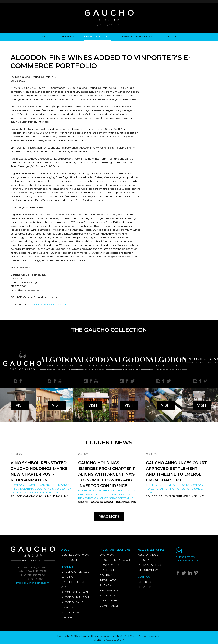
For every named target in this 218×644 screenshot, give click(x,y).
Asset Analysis (148, 555)
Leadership (70, 560)
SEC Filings (107, 595)
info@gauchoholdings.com (33, 583)
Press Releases (149, 560)
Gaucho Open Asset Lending (76, 574)
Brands (68, 37)
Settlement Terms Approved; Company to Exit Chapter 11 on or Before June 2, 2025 (175, 489)
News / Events (110, 565)
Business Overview (75, 555)
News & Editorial (98, 37)
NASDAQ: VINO (127, 636)
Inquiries (144, 582)
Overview (107, 555)
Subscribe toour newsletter (188, 559)
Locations (145, 587)
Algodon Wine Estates (72, 605)
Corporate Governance (109, 603)
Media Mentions (149, 565)
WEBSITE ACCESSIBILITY (109, 640)
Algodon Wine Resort (72, 615)
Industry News (148, 570)
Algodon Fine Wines (76, 592)
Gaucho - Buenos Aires (74, 584)
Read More (109, 517)
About (47, 37)
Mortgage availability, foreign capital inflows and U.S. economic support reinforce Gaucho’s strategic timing (108, 494)
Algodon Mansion (75, 597)
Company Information (109, 578)
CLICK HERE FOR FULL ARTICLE (48, 304)
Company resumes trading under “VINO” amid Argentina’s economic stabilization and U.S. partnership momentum (41, 489)
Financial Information (109, 588)
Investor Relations (137, 37)
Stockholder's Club (115, 560)
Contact (169, 37)
